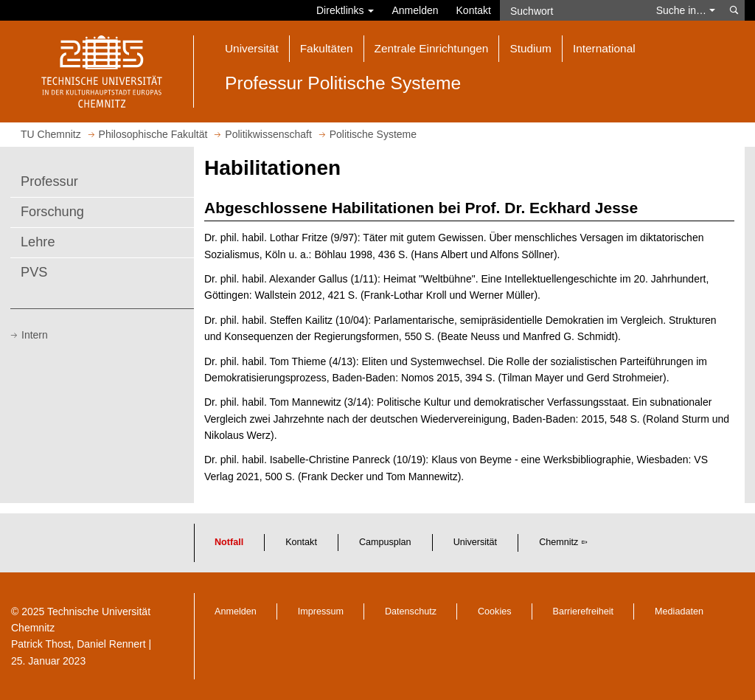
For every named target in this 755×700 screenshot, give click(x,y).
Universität (476, 542)
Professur (49, 181)
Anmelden (415, 10)
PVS (34, 272)
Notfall (229, 542)
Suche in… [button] (686, 10)
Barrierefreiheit (584, 611)
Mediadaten (679, 611)
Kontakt (474, 10)
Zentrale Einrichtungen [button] (432, 48)
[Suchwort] (574, 10)
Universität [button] (252, 48)
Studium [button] (530, 48)
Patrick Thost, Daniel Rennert (79, 644)
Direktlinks (345, 10)
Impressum (321, 611)
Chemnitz (559, 542)
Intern (35, 335)
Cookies (495, 611)
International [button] (604, 48)
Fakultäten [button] (327, 48)
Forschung (52, 212)
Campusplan (385, 542)
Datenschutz (411, 611)
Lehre (38, 242)
